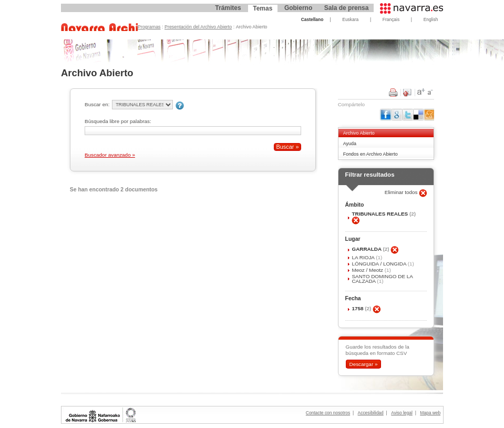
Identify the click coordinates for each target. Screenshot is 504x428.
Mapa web (430, 413)
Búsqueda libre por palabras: (118, 121)
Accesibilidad (371, 413)
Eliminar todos (402, 192)
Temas (263, 8)
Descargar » (363, 364)
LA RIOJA (364, 257)
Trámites (228, 8)
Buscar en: (97, 104)
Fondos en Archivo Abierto (371, 154)
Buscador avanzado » (110, 155)
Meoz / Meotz (368, 270)
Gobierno (298, 8)
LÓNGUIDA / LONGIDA (379, 264)
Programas (149, 27)
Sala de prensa (347, 8)
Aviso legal (402, 413)
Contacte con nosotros (328, 413)
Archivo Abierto (359, 133)
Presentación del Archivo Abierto (198, 27)
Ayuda (350, 144)
